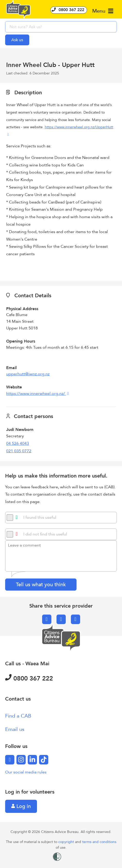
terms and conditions (99, 842)
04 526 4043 (18, 444)
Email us (15, 729)
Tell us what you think (41, 585)
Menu (103, 11)
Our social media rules (26, 772)
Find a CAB (18, 716)
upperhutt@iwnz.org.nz (28, 374)
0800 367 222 (69, 10)
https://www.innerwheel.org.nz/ (36, 394)
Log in (21, 806)
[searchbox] (61, 27)
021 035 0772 (19, 451)
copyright (67, 842)
